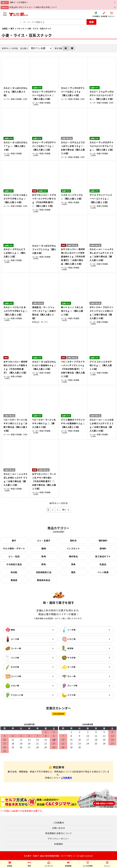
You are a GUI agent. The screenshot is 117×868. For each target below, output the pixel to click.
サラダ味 (71, 658)
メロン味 (15, 686)
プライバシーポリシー (59, 839)
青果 (73, 564)
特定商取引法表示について (58, 833)
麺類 (44, 548)
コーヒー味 (16, 648)
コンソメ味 (16, 676)
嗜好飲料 (103, 541)
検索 (91, 22)
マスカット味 (17, 695)
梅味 (13, 630)
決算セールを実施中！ (19, 2)
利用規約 (58, 844)
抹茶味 (70, 648)
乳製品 (103, 564)
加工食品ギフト (103, 556)
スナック (21, 28)
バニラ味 (15, 658)
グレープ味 (72, 686)
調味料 (103, 548)
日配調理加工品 (44, 572)
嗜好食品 (73, 556)
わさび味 (15, 667)
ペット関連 (103, 572)
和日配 (14, 572)
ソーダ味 (71, 630)
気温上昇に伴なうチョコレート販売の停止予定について (33, 7)
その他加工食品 (14, 564)
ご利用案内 (66, 778)
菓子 (12, 28)
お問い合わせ (59, 828)
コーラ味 (15, 639)
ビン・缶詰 (14, 556)
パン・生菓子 (44, 541)
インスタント (73, 548)
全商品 (5, 28)
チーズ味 (71, 667)
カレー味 (71, 676)
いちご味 (71, 639)
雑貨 (73, 572)
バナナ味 (71, 695)
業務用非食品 (43, 580)
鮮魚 (44, 564)
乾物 (44, 556)
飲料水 (73, 541)
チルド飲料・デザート (14, 548)
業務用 (14, 580)
